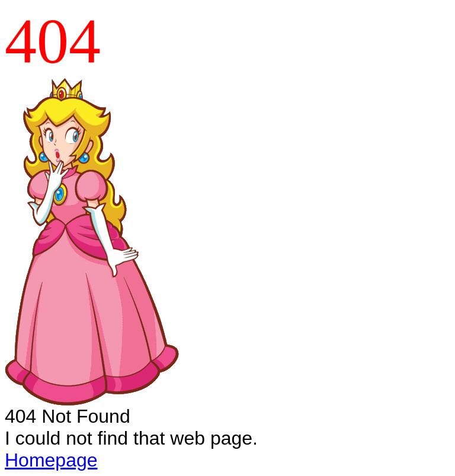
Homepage (51, 460)
